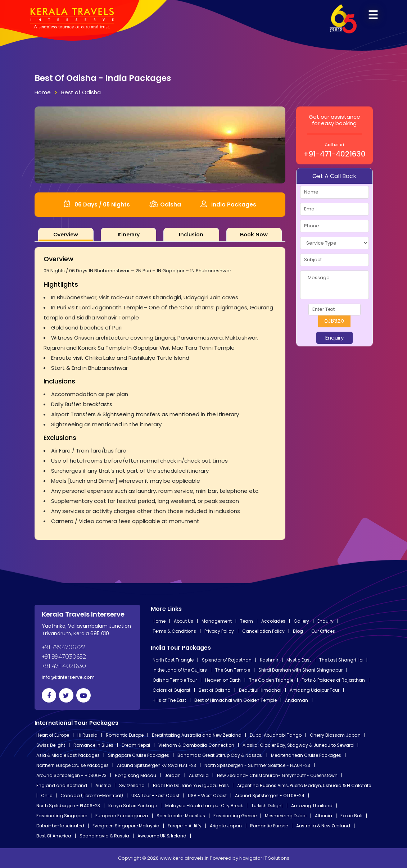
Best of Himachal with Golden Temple (236, 700)
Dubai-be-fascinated (60, 826)
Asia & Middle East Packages (68, 755)
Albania (324, 816)
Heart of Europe (53, 735)
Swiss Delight (51, 745)
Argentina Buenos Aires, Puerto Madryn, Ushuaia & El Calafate (304, 785)
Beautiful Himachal (260, 690)
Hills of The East (169, 700)
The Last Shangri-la (341, 660)
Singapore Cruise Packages (139, 755)
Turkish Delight (267, 806)
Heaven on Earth (223, 680)
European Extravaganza (122, 816)
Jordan (173, 775)
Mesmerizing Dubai (286, 816)
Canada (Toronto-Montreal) (92, 796)
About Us (184, 621)
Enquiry (325, 621)
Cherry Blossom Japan (335, 735)
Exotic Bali (351, 816)
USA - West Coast (207, 796)
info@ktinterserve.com (68, 677)
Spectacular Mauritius (181, 816)
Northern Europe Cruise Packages (73, 765)
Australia (199, 775)
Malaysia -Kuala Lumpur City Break (204, 806)
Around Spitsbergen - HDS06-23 (71, 775)
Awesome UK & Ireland (162, 836)
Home (43, 92)
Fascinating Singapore (62, 816)
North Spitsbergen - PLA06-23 (68, 806)
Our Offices (323, 631)
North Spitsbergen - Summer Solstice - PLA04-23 (257, 765)
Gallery (301, 621)
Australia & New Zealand (323, 826)
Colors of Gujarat (171, 690)
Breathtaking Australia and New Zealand (197, 735)
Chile (47, 796)
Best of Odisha (81, 92)
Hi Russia (87, 735)
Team (247, 621)
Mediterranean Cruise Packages (306, 755)
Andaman (297, 700)
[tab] (66, 235)
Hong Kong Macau (135, 775)
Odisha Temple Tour (175, 680)
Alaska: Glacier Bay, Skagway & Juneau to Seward (298, 745)
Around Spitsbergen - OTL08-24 (270, 796)
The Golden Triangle (271, 680)
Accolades (273, 621)
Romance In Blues (93, 745)
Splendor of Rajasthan (227, 660)
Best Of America (54, 836)
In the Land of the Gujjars (180, 670)
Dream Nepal (136, 745)
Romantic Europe (125, 735)
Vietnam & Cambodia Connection (196, 745)
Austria (103, 785)
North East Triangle (173, 660)
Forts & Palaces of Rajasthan (333, 680)
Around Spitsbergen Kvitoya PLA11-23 (157, 765)
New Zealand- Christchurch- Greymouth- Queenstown (277, 775)
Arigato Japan (226, 826)
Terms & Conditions (174, 631)
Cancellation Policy (263, 631)
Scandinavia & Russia (104, 836)
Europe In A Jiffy (185, 826)
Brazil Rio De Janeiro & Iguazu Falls (191, 785)
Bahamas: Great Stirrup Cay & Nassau (220, 755)
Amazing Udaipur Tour (315, 690)
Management (217, 621)
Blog (298, 631)
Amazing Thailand (312, 806)
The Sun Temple (233, 670)
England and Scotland (62, 785)
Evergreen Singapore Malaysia (126, 826)
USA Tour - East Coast (155, 796)
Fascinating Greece (235, 816)
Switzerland (132, 785)
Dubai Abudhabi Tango (276, 735)
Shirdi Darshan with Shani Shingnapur (300, 670)
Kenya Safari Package (133, 806)
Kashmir (269, 660)
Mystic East (299, 660)
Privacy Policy (219, 631)
